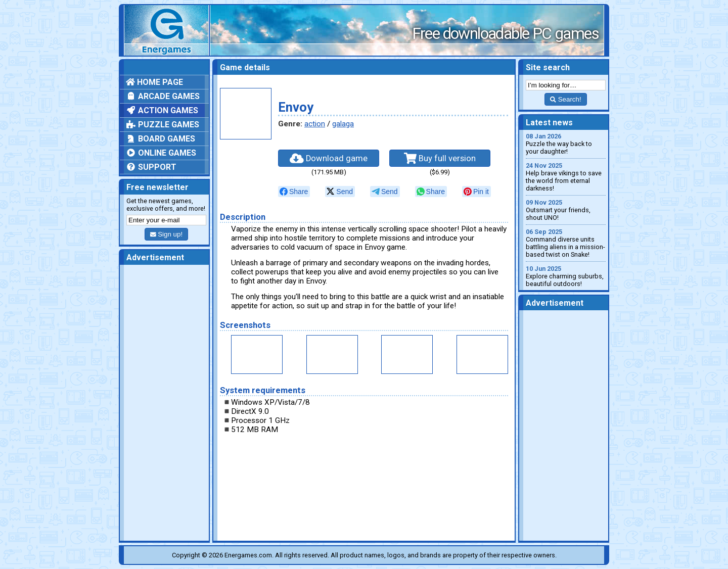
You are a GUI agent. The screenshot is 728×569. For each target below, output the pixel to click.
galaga (343, 124)
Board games (161, 139)
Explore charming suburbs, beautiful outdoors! (566, 276)
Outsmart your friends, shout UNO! (566, 210)
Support (151, 167)
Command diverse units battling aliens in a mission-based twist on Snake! (566, 243)
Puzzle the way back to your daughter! (566, 144)
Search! (565, 99)
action (315, 124)
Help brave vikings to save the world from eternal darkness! (566, 177)
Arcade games (163, 96)
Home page (154, 82)
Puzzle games (163, 125)
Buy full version (440, 158)
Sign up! (166, 234)
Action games (162, 110)
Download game (329, 158)
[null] (294, 192)
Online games (161, 153)
